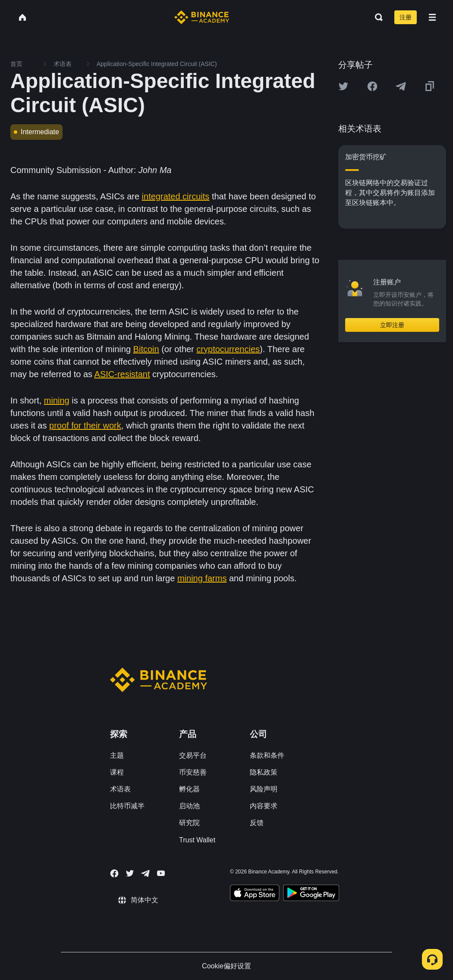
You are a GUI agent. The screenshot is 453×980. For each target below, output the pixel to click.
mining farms (202, 578)
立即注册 (392, 325)
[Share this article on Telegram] (401, 86)
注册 (406, 17)
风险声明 (264, 789)
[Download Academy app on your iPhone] (255, 894)
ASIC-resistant (122, 374)
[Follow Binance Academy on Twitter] (130, 873)
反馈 (257, 823)
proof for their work (85, 425)
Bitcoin (146, 349)
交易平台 (193, 755)
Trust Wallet (197, 840)
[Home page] (202, 17)
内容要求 (264, 806)
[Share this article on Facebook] (372, 86)
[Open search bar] (376, 17)
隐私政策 (264, 772)
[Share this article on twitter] (343, 86)
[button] (432, 17)
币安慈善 (193, 772)
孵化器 (189, 789)
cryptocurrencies (228, 349)
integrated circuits (176, 196)
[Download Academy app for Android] (311, 894)
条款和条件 (267, 755)
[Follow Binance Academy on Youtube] (161, 873)
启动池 (189, 806)
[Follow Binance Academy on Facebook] (114, 873)
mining (57, 400)
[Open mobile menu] (432, 17)
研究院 (189, 823)
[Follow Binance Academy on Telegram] (145, 873)
